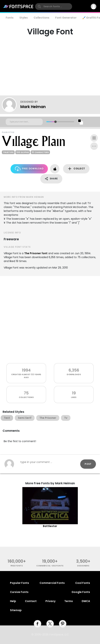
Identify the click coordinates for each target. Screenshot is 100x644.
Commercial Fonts (52, 583)
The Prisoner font (36, 253)
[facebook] (38, 624)
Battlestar (50, 526)
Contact (31, 601)
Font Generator (66, 18)
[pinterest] (63, 624)
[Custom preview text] (24, 122)
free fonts (17, 566)
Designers (83, 566)
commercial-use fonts (50, 566)
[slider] (55, 122)
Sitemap (16, 610)
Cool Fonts (83, 583)
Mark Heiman (33, 107)
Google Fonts (81, 592)
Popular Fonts (20, 583)
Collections (41, 18)
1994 (26, 370)
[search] (54, 6)
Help (13, 601)
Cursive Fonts (19, 592)
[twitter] (50, 624)
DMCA (86, 601)
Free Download (29, 169)
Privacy (50, 601)
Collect (76, 169)
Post (88, 464)
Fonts (10, 18)
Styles (24, 18)
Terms (69, 601)
